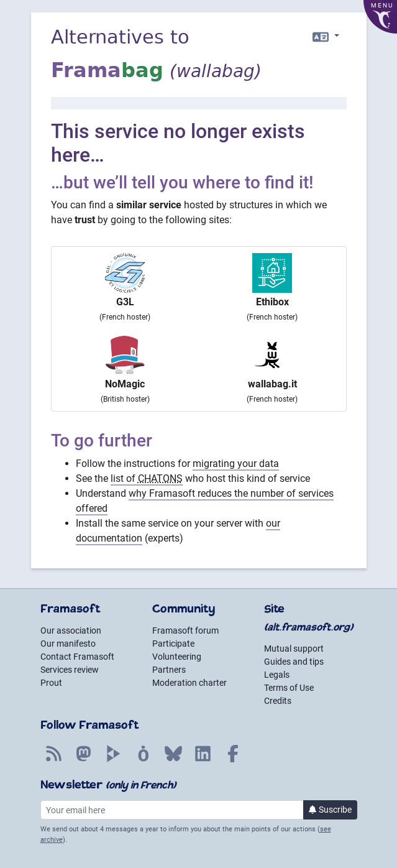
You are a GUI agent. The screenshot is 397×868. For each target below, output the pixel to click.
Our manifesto (68, 644)
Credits (278, 701)
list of (147, 478)
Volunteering (177, 657)
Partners (169, 670)
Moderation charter (189, 683)
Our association (71, 630)
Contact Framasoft (77, 657)
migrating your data (236, 464)
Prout (51, 683)
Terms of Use (289, 688)
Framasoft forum (185, 630)
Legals (277, 675)
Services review (70, 670)
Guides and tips (294, 662)
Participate (173, 644)
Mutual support (294, 649)
